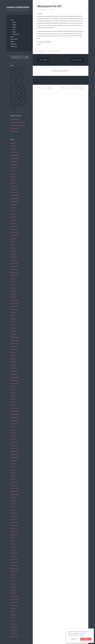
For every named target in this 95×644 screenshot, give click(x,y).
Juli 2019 (13, 390)
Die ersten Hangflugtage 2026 (18, 122)
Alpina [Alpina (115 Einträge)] (21, 69)
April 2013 (13, 621)
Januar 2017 (14, 482)
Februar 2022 (14, 294)
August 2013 (14, 609)
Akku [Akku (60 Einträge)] (17, 69)
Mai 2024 (13, 214)
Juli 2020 (13, 353)
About (12, 41)
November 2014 (14, 562)
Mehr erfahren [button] (80, 635)
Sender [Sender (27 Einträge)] (21, 98)
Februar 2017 (14, 479)
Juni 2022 (13, 282)
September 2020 (15, 347)
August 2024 (14, 205)
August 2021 (14, 313)
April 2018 (13, 436)
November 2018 (14, 414)
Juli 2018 (13, 427)
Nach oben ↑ (80, 88)
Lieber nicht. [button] (74, 639)
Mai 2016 (13, 507)
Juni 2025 (13, 174)
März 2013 (13, 624)
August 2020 (14, 350)
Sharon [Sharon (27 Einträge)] (18, 101)
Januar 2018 (14, 445)
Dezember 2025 (14, 155)
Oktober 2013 (14, 602)
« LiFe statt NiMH (43, 60)
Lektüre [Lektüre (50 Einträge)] (21, 86)
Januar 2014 (14, 593)
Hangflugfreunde (18, 7)
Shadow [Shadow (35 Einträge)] (13, 101)
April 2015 (13, 547)
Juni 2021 (13, 319)
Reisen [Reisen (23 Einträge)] (24, 96)
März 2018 (13, 439)
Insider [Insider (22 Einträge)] (19, 83)
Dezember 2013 (14, 596)
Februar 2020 (14, 368)
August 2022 (14, 276)
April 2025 (13, 180)
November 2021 (14, 303)
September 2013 (15, 606)
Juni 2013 (13, 615)
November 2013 (14, 599)
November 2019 (14, 377)
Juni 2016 (13, 504)
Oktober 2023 (14, 236)
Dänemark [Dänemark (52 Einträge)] (14, 76)
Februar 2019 (14, 405)
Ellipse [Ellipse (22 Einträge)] (19, 76)
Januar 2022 (14, 297)
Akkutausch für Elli (49, 6)
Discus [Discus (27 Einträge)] (18, 74)
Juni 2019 (13, 393)
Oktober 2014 (14, 565)
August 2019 (14, 387)
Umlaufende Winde (15, 119)
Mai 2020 (13, 359)
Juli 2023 (13, 242)
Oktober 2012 (14, 633)
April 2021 (13, 325)
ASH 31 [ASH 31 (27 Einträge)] (13, 71)
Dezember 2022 (14, 263)
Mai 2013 (13, 618)
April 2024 (13, 217)
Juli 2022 (13, 279)
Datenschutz (14, 46)
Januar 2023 (14, 260)
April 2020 (13, 362)
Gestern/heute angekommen (17, 125)
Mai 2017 (13, 470)
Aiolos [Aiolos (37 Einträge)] (13, 69)
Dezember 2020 (14, 337)
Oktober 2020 (14, 343)
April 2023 (13, 251)
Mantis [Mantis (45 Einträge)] (24, 88)
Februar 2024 (14, 223)
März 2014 (13, 587)
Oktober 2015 (14, 528)
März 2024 (13, 220)
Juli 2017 (13, 464)
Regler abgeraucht (15, 128)
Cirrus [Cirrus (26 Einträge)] (22, 71)
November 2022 (14, 266)
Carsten (53, 10)
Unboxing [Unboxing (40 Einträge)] (22, 103)
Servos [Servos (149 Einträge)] (26, 98)
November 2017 (14, 451)
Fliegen (14, 25)
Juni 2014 (13, 578)
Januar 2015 (14, 556)
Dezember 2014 (14, 559)
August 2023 (14, 239)
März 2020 (13, 365)
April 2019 (13, 399)
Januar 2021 (14, 334)
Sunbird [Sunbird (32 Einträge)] (23, 101)
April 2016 (13, 510)
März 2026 (13, 146)
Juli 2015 (13, 538)
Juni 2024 (13, 211)
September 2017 (15, 457)
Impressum (14, 44)
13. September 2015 (43, 10)
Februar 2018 (14, 442)
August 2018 (14, 424)
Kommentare (14, 39)
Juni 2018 (13, 430)
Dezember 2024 (14, 192)
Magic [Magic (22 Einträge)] (19, 88)
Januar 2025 (14, 189)
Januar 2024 (14, 226)
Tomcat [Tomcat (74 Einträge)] (16, 103)
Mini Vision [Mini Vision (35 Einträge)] (14, 93)
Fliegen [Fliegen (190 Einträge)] (13, 81)
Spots (12, 37)
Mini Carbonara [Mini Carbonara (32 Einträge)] (15, 91)
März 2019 (13, 402)
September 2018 (15, 420)
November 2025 (14, 158)
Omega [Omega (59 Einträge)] (13, 96)
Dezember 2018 (14, 411)
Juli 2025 (13, 171)
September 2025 (15, 165)
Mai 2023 (13, 248)
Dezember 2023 (14, 229)
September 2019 (15, 383)
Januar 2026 (14, 152)
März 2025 (13, 183)
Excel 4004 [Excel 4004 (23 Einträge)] (14, 78)
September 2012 (15, 636)
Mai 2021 (13, 322)
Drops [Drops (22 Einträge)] (22, 74)
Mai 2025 (13, 177)
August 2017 (14, 461)
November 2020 (14, 340)
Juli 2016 (13, 501)
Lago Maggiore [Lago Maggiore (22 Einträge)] (14, 86)
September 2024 (15, 202)
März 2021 (13, 328)
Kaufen (14, 27)
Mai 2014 (13, 581)
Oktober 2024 (14, 199)
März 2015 (13, 550)
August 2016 (14, 498)
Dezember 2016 (14, 485)
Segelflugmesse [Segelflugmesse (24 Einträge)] (15, 98)
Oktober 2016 (14, 491)
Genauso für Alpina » (78, 60)
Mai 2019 (13, 396)
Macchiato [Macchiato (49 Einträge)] (14, 88)
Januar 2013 (14, 630)
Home (12, 20)
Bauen (14, 22)
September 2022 (15, 273)
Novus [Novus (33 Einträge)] (24, 93)
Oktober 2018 (14, 417)
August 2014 (14, 572)
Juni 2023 (13, 245)
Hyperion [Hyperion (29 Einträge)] (13, 83)
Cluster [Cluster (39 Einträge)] (13, 74)
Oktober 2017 (14, 454)
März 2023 (13, 254)
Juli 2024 (13, 208)
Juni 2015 (13, 541)
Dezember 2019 (14, 374)
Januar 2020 (14, 371)
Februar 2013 (14, 627)
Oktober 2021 (14, 306)
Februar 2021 (14, 331)
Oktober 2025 (14, 161)
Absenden (27, 57)
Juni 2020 (13, 356)
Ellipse (59, 51)
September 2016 (15, 495)
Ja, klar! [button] (86, 639)
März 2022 (13, 291)
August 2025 (14, 168)
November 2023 (14, 232)
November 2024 (14, 195)
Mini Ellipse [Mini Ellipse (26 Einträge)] (22, 91)
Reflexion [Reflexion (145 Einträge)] (18, 96)
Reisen (14, 32)
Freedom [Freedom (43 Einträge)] (18, 81)
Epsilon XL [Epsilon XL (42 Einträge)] (25, 76)
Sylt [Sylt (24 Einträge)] (12, 103)
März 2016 (13, 513)
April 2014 (13, 584)
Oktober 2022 (14, 269)
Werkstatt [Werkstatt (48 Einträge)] (21, 106)
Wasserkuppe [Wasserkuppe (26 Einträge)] (14, 106)
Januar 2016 (14, 519)
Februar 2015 (14, 553)
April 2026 (13, 143)
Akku (52, 51)
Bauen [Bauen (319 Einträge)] (18, 71)
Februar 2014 (14, 590)
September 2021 (15, 310)
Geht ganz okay (14, 131)
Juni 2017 (13, 467)
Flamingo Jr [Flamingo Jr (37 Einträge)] (21, 78)
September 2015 (15, 532)
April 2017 (13, 473)
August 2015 (14, 535)
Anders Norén (71, 88)
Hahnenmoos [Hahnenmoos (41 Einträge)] (25, 81)
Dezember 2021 (14, 300)
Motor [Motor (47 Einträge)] (19, 93)
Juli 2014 (13, 575)
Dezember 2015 (14, 522)
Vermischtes (16, 34)
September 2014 (15, 569)
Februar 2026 (14, 149)
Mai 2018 (13, 433)
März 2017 (13, 476)
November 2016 (14, 488)
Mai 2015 (13, 544)
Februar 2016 (14, 516)
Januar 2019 (14, 408)
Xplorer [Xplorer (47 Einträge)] (13, 108)
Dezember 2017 (14, 448)
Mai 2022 (13, 285)
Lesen (14, 29)
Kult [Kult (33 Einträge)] (23, 83)
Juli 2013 (13, 612)
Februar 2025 (14, 186)
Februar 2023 (14, 257)
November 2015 (14, 525)
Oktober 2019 (14, 380)
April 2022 (13, 288)
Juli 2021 (13, 316)
